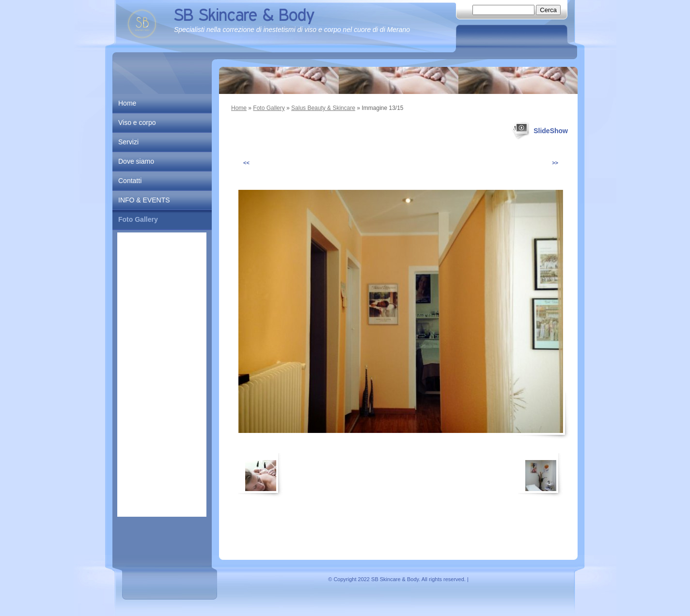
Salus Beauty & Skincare (323, 108)
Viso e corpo (137, 123)
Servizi (128, 142)
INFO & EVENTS (144, 200)
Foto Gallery (269, 108)
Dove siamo (136, 161)
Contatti (130, 181)
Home (239, 108)
